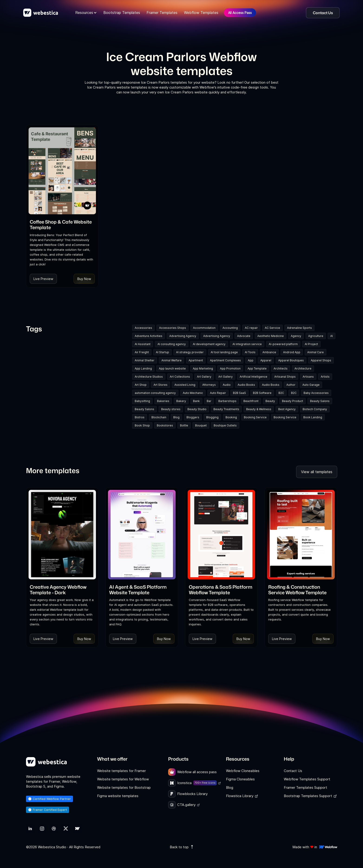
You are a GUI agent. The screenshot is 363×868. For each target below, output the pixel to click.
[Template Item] (62, 171)
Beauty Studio (197, 409)
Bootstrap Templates (122, 13)
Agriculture (316, 336)
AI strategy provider (190, 352)
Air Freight (142, 352)
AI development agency (209, 344)
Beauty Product (293, 401)
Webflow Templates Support (307, 779)
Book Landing (313, 417)
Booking (231, 417)
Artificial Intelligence (253, 377)
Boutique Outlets (225, 425)
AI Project (311, 344)
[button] (86, 13)
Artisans (308, 377)
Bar (209, 401)
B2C (281, 393)
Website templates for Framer (121, 771)
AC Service (272, 328)
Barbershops (227, 401)
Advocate (244, 336)
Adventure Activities (149, 336)
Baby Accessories (316, 393)
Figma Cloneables (240, 779)
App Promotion (230, 368)
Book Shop (142, 425)
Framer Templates (162, 13)
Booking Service (255, 417)
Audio (227, 385)
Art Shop (141, 385)
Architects (281, 368)
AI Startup (162, 352)
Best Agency (287, 409)
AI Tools (250, 352)
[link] (62, 224)
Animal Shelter (145, 360)
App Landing (143, 368)
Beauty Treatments (226, 409)
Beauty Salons (320, 401)
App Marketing (203, 368)
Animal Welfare (172, 360)
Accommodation (204, 328)
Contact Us (293, 771)
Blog (176, 417)
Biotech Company (315, 409)
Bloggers (193, 417)
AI (332, 336)
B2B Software (262, 393)
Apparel (266, 360)
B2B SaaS (239, 393)
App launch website (172, 368)
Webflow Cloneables (243, 771)
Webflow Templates (201, 13)
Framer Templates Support (306, 787)
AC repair (251, 328)
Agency (296, 336)
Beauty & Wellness (259, 409)
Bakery (181, 401)
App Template (257, 368)
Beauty (270, 401)
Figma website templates (118, 796)
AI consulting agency (172, 344)
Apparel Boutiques (291, 360)
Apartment (196, 360)
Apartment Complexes (225, 360)
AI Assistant (143, 344)
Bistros (140, 417)
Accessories (143, 328)
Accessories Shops (173, 328)
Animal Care (316, 352)
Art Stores (160, 385)
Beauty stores (171, 409)
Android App (292, 352)
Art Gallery (204, 377)
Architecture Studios (149, 377)
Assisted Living (185, 385)
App (251, 360)
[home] (41, 13)
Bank (196, 401)
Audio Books (246, 385)
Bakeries (163, 401)
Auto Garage (311, 385)
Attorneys (209, 385)
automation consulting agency (155, 393)
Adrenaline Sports (299, 328)
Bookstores (165, 425)
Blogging (212, 417)
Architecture (303, 368)
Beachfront (251, 401)
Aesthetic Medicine (271, 336)
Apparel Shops (321, 360)
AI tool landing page (224, 352)
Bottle (184, 425)
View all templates (317, 472)
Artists (325, 377)
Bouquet (201, 425)
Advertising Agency (183, 336)
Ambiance (269, 352)
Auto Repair (218, 393)
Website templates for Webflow (123, 779)
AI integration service (247, 344)
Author (291, 385)
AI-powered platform (283, 344)
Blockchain (159, 417)
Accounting (230, 328)
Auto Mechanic (193, 393)
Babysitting (142, 401)
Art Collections (180, 377)
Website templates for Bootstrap (124, 787)
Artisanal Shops (285, 377)
